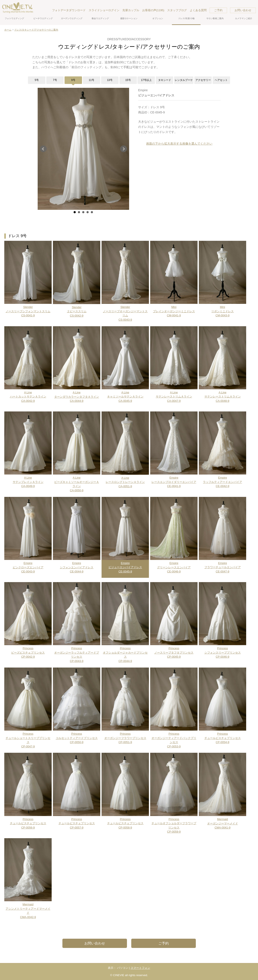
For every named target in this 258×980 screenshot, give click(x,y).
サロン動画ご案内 (215, 18)
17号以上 (146, 80)
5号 (37, 80)
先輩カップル (131, 10)
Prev (43, 149)
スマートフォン (140, 968)
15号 (128, 80)
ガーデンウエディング (72, 18)
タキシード (165, 80)
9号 (73, 80)
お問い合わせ (243, 10)
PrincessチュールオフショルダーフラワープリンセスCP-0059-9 (174, 823)
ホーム (8, 30)
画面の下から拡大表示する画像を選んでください (179, 144)
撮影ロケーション (129, 18)
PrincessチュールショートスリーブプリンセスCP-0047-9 (28, 738)
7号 (55, 80)
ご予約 (218, 10)
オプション (158, 18)
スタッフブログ (177, 10)
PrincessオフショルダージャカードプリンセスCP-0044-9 (125, 653)
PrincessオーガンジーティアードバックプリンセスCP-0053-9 (174, 738)
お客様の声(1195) (153, 10)
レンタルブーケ (184, 80)
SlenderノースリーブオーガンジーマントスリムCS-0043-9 (125, 311)
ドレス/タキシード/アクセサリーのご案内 (36, 30)
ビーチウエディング (43, 18)
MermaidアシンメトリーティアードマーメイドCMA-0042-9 (28, 909)
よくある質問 (198, 10)
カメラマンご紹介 (244, 18)
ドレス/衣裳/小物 (186, 18)
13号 (110, 80)
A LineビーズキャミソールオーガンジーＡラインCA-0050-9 (77, 482)
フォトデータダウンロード (69, 10)
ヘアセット (221, 80)
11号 (92, 80)
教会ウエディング (100, 18)
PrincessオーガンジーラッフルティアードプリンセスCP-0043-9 (77, 653)
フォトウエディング (14, 18)
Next (124, 149)
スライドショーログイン (104, 10)
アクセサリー (203, 80)
